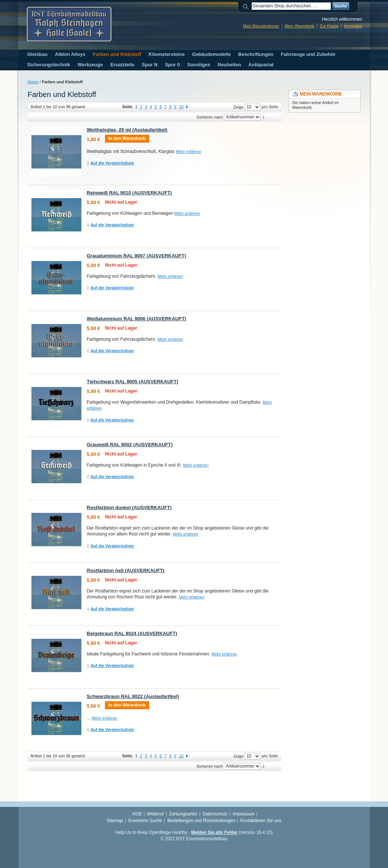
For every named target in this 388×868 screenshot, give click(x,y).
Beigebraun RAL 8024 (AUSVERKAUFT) (132, 633)
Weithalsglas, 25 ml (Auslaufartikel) (127, 130)
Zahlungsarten (183, 814)
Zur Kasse (329, 26)
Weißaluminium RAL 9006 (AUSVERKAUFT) (137, 319)
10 (181, 107)
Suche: (247, 6)
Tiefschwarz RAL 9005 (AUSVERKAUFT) (133, 382)
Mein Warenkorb (300, 26)
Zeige (239, 107)
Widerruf (155, 814)
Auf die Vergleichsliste (112, 163)
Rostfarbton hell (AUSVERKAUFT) (126, 570)
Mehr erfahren (188, 151)
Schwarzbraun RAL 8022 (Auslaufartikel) (133, 696)
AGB (137, 814)
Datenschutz (215, 814)
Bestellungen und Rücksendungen (201, 821)
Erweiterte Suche (145, 821)
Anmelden (353, 26)
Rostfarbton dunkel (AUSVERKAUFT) (129, 508)
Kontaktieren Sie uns (261, 821)
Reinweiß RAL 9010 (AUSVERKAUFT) (129, 193)
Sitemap (115, 821)
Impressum (244, 814)
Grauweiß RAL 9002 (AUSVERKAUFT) (130, 445)
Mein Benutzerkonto (261, 26)
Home (33, 82)
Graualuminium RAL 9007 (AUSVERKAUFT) (136, 256)
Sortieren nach (210, 117)
